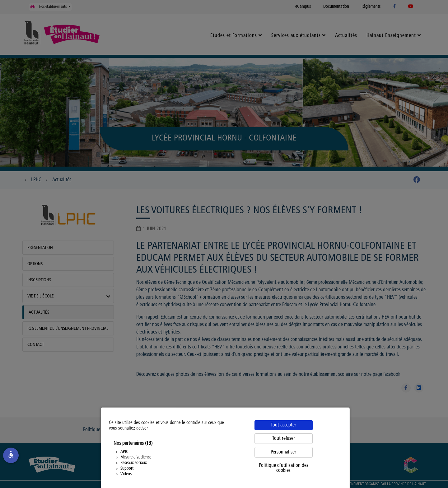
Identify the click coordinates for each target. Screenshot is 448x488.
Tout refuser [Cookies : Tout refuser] (284, 439)
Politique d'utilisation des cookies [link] (284, 468)
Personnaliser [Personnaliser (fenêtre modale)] (283, 452)
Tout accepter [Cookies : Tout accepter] (283, 425)
